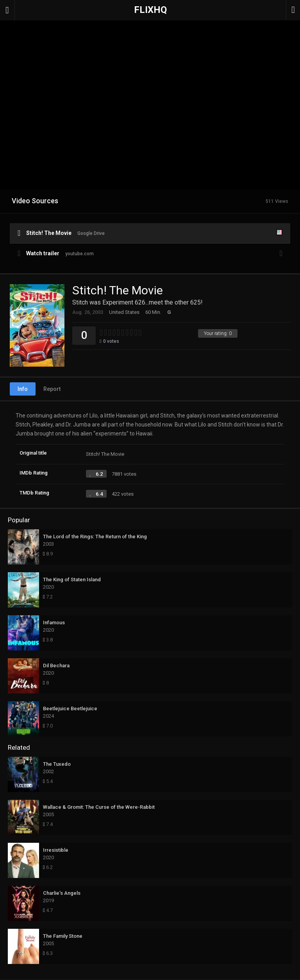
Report (52, 389)
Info (23, 389)
